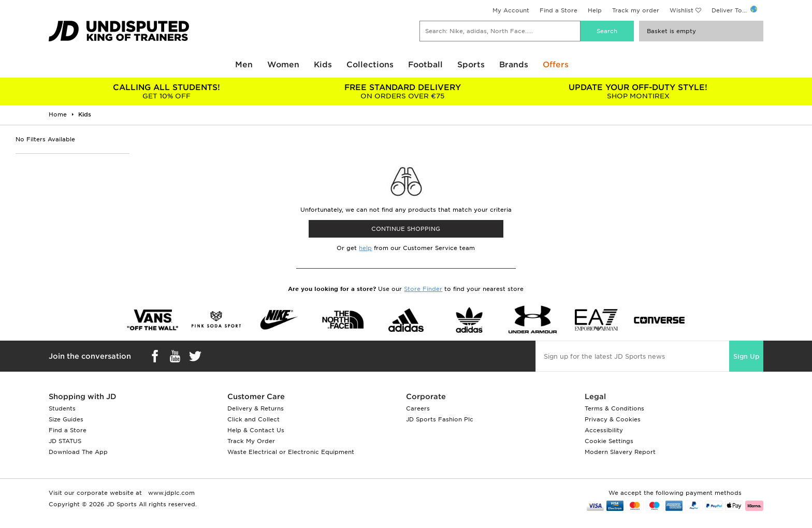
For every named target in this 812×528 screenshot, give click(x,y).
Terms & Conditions (614, 408)
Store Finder (423, 289)
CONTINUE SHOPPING (406, 229)
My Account (511, 10)
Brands (514, 65)
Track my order (636, 10)
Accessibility (604, 430)
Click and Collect (253, 419)
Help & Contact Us (256, 430)
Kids (323, 65)
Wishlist (682, 10)
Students (62, 408)
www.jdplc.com (170, 493)
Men (244, 65)
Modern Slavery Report (620, 452)
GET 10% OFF (166, 91)
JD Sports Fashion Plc (440, 419)
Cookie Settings (609, 441)
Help (595, 10)
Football (425, 65)
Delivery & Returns (256, 408)
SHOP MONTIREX (638, 91)
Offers (556, 65)
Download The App (78, 452)
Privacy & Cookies (613, 419)
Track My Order (251, 441)
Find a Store (559, 10)
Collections (370, 65)
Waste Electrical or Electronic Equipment (291, 452)
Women (283, 65)
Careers (418, 408)
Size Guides (66, 419)
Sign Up (746, 356)
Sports (471, 65)
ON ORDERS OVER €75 (402, 91)
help (365, 248)
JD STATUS (65, 441)
